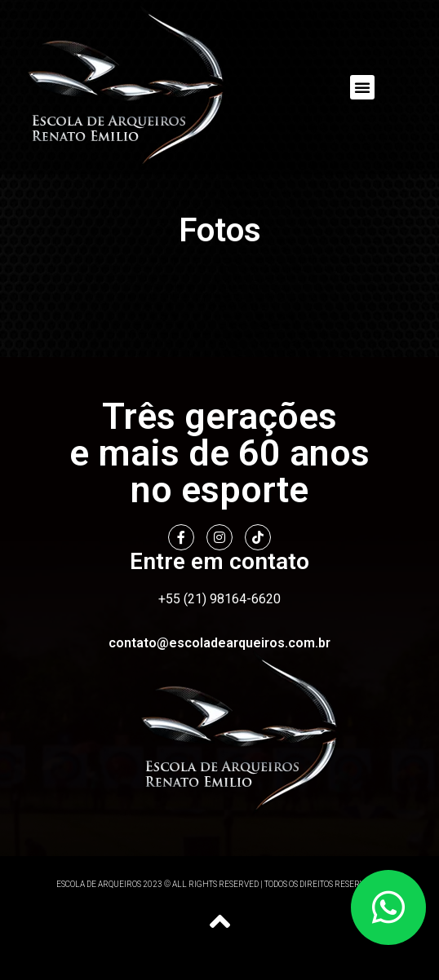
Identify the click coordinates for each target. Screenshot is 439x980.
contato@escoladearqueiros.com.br (219, 643)
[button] (362, 87)
